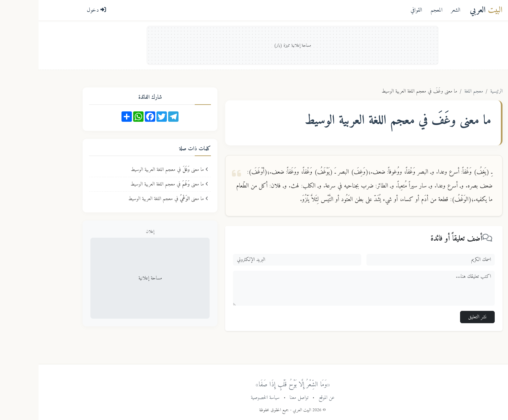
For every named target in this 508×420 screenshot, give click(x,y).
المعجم (398, 10)
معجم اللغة (435, 91)
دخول (58, 10)
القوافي (378, 10)
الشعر (417, 10)
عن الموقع (288, 398)
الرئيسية (458, 91)
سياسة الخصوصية (227, 398)
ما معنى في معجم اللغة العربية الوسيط (131, 170)
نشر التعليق (439, 317)
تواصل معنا (260, 398)
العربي (448, 10)
